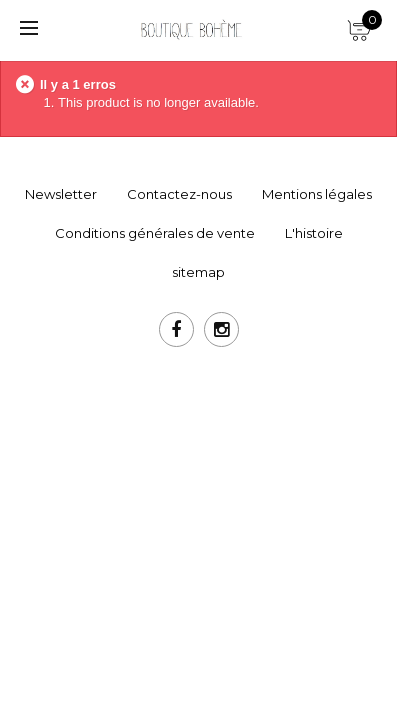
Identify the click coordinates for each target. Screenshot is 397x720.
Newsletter (61, 194)
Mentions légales (317, 194)
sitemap (198, 272)
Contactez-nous (179, 194)
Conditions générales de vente (155, 233)
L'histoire (314, 233)
